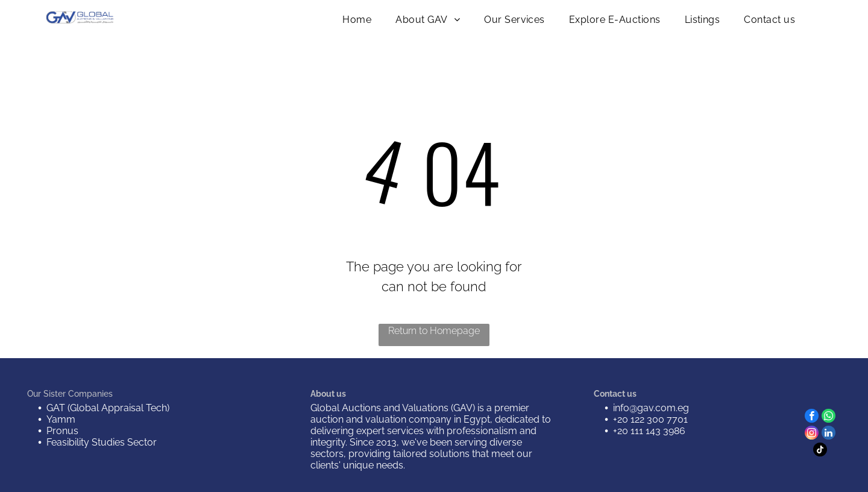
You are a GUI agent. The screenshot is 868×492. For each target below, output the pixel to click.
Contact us (615, 394)
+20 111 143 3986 (649, 431)
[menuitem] (357, 20)
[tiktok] (820, 451)
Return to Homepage (434, 331)
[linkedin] (829, 434)
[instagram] (812, 434)
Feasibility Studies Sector (102, 442)
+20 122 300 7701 (650, 419)
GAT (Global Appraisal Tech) (108, 408)
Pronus (62, 431)
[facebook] (812, 417)
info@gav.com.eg (651, 408)
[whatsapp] (829, 417)
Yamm (61, 419)
